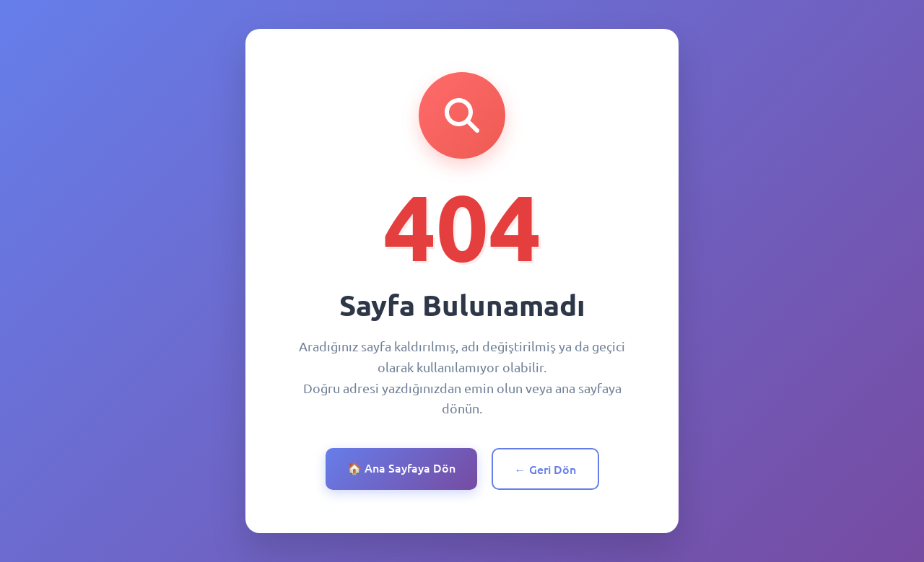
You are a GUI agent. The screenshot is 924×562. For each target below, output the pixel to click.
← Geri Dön (545, 469)
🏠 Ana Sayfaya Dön (401, 467)
